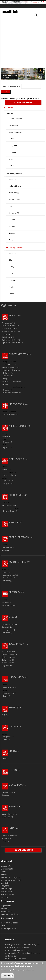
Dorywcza (6, 334)
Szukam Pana (7, 660)
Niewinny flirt (7, 663)
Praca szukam (7, 323)
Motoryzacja (17, 404)
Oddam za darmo (8, 836)
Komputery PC (14, 213)
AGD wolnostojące (15, 132)
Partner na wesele (8, 654)
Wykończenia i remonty (10, 393)
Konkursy (5, 908)
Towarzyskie (16, 644)
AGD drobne (13, 125)
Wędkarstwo (7, 548)
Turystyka (5, 550)
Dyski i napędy (14, 193)
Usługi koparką (8, 365)
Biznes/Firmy (16, 806)
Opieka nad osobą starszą (11, 343)
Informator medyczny (10, 914)
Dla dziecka (16, 785)
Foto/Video (16, 522)
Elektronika (10, 108)
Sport (3, 872)
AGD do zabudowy (16, 119)
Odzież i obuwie (8, 792)
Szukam (6, 436)
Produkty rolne (8, 578)
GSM (10, 260)
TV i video (12, 152)
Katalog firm (6, 911)
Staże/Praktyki (7, 337)
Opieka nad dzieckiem (10, 340)
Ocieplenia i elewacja (10, 370)
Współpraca (6, 817)
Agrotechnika (17, 562)
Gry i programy (14, 199)
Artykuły (5, 897)
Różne (4, 841)
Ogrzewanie (7, 481)
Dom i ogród (16, 459)
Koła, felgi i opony (9, 415)
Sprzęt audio (13, 146)
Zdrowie (14, 751)
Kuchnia (12, 139)
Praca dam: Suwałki (9, 326)
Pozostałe (12, 280)
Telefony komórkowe (16, 248)
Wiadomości (6, 866)
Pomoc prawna (7, 630)
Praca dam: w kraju (9, 329)
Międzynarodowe (9, 605)
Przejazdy (15, 592)
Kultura (4, 874)
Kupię (11, 273)
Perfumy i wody (8, 688)
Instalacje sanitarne (10, 367)
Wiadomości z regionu (10, 877)
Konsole (12, 220)
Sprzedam (7, 390)
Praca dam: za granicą (10, 331)
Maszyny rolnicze (9, 575)
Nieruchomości (18, 426)
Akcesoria (12, 179)
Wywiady (5, 883)
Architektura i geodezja (11, 381)
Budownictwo (18, 354)
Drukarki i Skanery (15, 186)
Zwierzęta (6, 581)
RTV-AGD (9, 113)
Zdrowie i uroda (8, 894)
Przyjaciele (6, 666)
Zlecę (5, 379)
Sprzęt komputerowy (14, 174)
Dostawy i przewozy (9, 624)
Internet (12, 206)
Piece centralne (8, 475)
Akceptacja (7, 976)
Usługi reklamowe (8, 814)
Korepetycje (7, 737)
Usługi (11, 159)
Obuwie (6, 696)
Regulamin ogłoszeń (10, 923)
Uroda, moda (17, 677)
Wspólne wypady (8, 652)
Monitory (12, 226)
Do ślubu (14, 770)
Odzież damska (8, 693)
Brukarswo (7, 373)
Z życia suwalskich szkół (11, 880)
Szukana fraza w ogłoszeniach (11, 86)
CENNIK (4, 926)
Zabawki (5, 795)
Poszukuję (6, 838)
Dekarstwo (7, 376)
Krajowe (6, 602)
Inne (4, 384)
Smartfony (13, 294)
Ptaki (4, 715)
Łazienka (12, 166)
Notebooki (12, 233)
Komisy (11, 267)
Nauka (13, 726)
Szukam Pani (6, 657)
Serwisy (12, 287)
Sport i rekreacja (19, 537)
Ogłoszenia (6, 906)
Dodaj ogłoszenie (9, 928)
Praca (12, 315)
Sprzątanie (7, 484)
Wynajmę (6, 448)
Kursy (5, 740)
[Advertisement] (23, 44)
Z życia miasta (7, 869)
